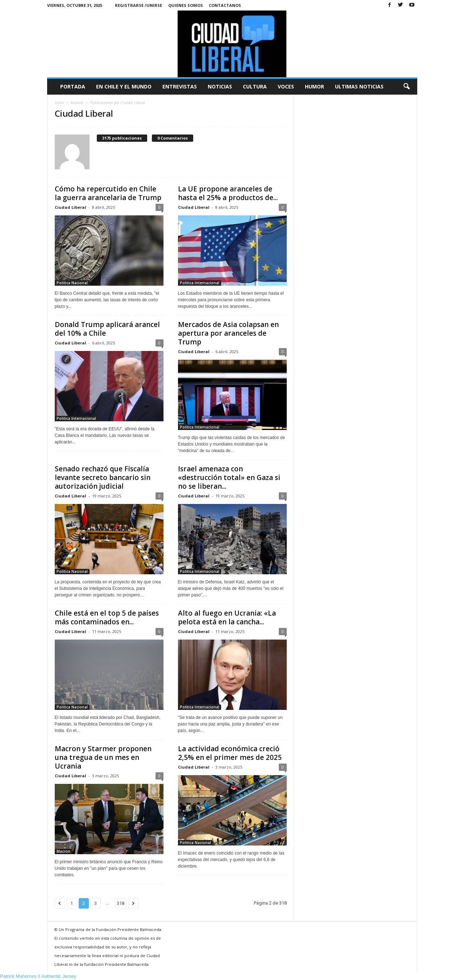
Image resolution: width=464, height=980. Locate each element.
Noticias (220, 86)
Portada (73, 86)
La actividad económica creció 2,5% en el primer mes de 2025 (230, 753)
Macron (63, 851)
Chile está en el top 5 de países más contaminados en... (107, 617)
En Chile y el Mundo (124, 86)
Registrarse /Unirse (138, 5)
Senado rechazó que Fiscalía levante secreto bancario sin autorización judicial (103, 477)
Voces (286, 86)
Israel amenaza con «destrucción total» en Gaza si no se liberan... (229, 477)
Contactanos (225, 5)
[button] (406, 87)
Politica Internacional (200, 283)
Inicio (59, 103)
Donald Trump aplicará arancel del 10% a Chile (107, 329)
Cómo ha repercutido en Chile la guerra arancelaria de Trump (108, 193)
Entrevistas (180, 86)
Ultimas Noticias (359, 86)
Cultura (255, 86)
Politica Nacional (72, 283)
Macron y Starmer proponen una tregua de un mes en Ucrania (103, 757)
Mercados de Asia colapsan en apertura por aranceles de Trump (228, 333)
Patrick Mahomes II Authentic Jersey (38, 976)
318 (121, 903)
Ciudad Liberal (71, 207)
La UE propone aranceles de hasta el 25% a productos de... (228, 193)
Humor (314, 86)
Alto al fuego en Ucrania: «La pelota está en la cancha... (227, 617)
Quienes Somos (186, 5)
